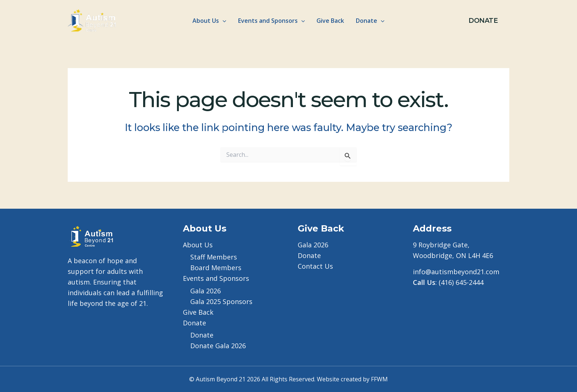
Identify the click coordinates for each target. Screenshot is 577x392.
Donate (202, 335)
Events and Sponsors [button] (272, 21)
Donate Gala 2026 (218, 346)
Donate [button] (370, 21)
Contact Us (315, 266)
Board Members (216, 268)
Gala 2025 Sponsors (221, 301)
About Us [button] (209, 21)
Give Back (330, 21)
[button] (223, 21)
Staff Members (214, 257)
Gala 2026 (206, 291)
